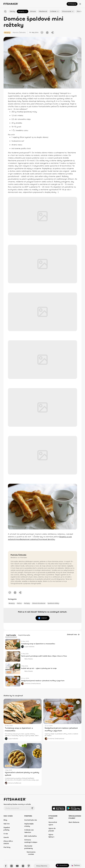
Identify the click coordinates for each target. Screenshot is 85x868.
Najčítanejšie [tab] (11, 635)
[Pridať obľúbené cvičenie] (42, 33)
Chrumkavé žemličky (46, 539)
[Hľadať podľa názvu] (5, 11)
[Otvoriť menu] (80, 4)
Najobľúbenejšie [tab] (24, 635)
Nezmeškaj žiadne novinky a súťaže (17, 804)
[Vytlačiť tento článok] (47, 33)
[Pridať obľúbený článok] (18, 641)
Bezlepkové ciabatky (29, 539)
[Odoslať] (32, 808)
